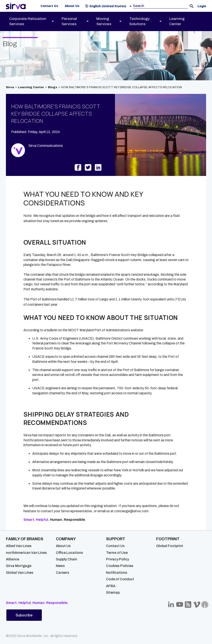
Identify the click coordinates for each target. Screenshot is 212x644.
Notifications (117, 573)
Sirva (10, 87)
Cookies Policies (120, 566)
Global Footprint (170, 546)
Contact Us (115, 546)
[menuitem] (35, 21)
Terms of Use (117, 553)
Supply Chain (66, 559)
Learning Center (31, 87)
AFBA (111, 586)
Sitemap (113, 592)
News (60, 566)
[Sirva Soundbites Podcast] (205, 605)
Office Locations (69, 553)
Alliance (12, 559)
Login (202, 6)
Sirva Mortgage (19, 566)
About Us (63, 546)
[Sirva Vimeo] (197, 605)
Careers (63, 573)
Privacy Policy (117, 559)
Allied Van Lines (19, 546)
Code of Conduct (120, 579)
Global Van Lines (20, 573)
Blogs (53, 87)
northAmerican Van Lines (26, 553)
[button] (109, 6)
